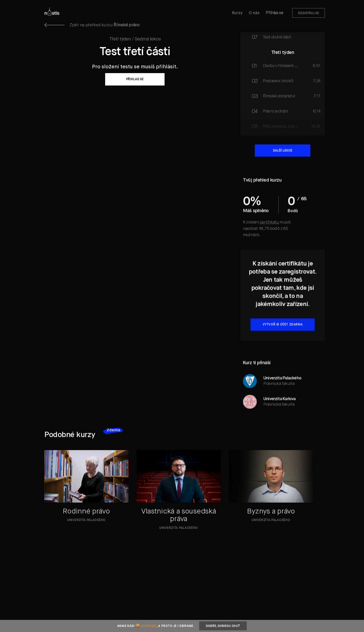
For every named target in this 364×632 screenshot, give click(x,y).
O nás (254, 13)
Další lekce (283, 151)
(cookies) (149, 626)
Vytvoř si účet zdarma (283, 335)
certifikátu (269, 233)
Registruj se (309, 13)
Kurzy (237, 13)
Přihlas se (274, 13)
